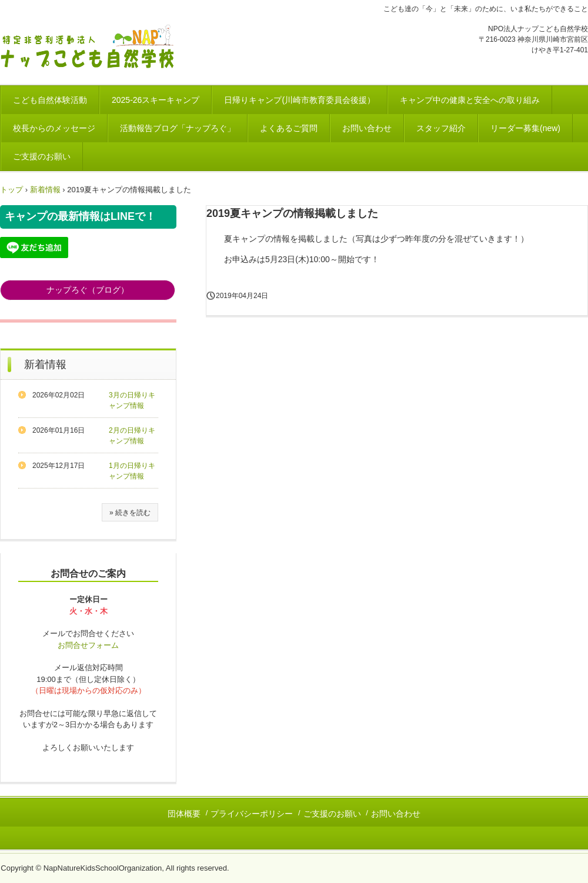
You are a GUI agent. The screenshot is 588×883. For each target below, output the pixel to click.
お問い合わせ (367, 128)
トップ (11, 190)
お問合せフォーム (88, 645)
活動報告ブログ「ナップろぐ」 (178, 128)
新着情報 (45, 190)
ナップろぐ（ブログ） (88, 290)
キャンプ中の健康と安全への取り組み (470, 100)
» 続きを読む (130, 513)
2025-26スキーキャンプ (156, 100)
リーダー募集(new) (525, 128)
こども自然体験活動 (50, 100)
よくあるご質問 (289, 128)
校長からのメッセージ (54, 128)
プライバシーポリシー (252, 814)
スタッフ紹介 (441, 128)
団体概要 (184, 814)
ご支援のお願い (42, 156)
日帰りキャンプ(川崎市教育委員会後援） (300, 100)
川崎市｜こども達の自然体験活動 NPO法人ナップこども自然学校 (92, 48)
